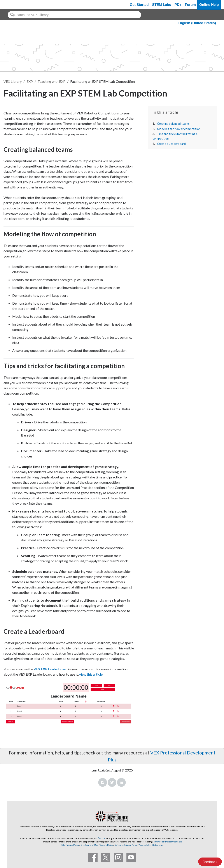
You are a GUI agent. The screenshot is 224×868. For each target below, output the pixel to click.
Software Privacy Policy (126, 845)
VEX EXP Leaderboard (51, 669)
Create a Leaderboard (171, 144)
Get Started (139, 5)
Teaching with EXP (52, 81)
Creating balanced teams (173, 124)
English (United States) (197, 23)
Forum (190, 5)
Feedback (210, 862)
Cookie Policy (106, 845)
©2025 (101, 838)
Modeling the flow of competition (179, 129)
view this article (91, 674)
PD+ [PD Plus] (178, 5)
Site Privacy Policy (70, 845)
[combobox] (74, 15)
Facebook (103, 782)
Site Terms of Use (89, 845)
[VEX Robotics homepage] (12, 5)
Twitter (112, 782)
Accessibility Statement (151, 845)
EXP (30, 81)
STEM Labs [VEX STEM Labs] (162, 5)
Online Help (209, 5)
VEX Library (13, 81)
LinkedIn (121, 782)
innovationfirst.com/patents (168, 842)
